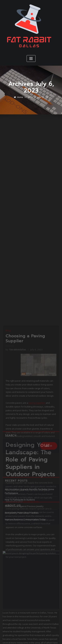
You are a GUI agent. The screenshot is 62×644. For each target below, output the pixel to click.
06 (47, 97)
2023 (30, 97)
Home (20, 97)
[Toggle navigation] (31, 59)
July (39, 97)
